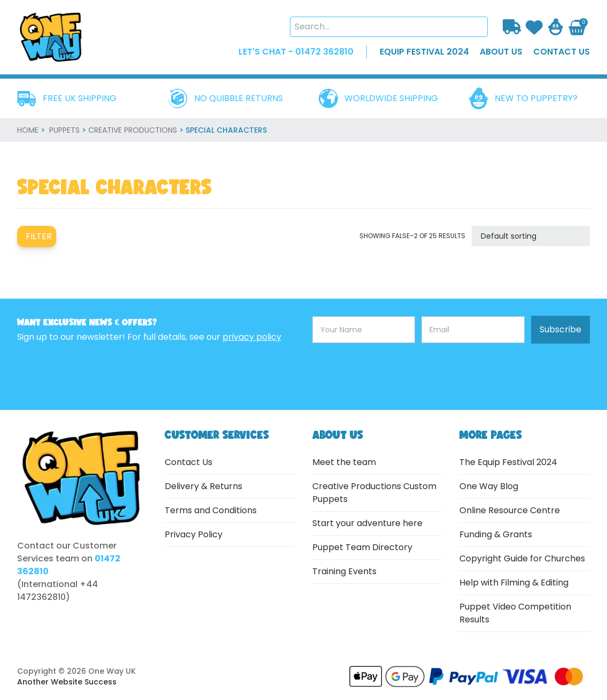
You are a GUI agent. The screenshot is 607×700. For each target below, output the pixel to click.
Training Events (344, 571)
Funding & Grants (496, 534)
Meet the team (344, 462)
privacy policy (252, 337)
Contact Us (189, 462)
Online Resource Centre (510, 510)
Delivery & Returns (203, 486)
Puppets (64, 130)
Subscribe (560, 329)
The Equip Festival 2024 (508, 462)
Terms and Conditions (211, 510)
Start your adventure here (367, 523)
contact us (562, 52)
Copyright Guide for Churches (522, 558)
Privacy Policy (194, 534)
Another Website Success (67, 682)
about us (501, 52)
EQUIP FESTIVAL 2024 (424, 52)
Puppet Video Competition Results (515, 613)
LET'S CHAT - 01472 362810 (296, 52)
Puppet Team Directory (362, 547)
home (28, 130)
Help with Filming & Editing (514, 583)
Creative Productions (133, 130)
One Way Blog (489, 486)
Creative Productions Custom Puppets (374, 493)
